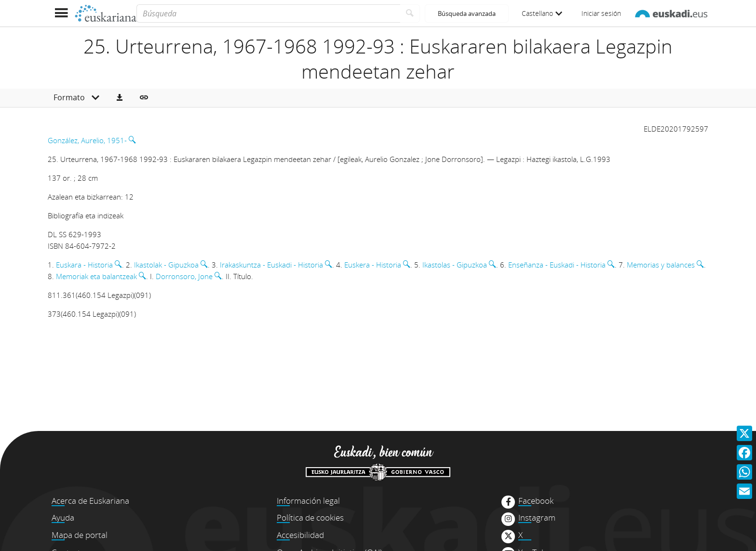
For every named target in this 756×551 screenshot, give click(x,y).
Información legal (308, 501)
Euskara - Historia (84, 265)
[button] (120, 98)
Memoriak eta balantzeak (96, 276)
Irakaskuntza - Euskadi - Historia (271, 265)
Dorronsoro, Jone (184, 276)
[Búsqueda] (268, 13)
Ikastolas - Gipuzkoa (455, 265)
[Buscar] (410, 13)
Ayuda (63, 517)
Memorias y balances (661, 265)
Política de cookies (310, 517)
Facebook (536, 501)
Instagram (537, 518)
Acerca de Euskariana (90, 501)
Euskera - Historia (373, 265)
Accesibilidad (300, 535)
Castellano (542, 13)
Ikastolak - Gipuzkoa (166, 265)
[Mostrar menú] (61, 13)
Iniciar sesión (601, 13)
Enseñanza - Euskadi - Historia (557, 265)
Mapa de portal (80, 535)
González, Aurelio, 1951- (87, 140)
